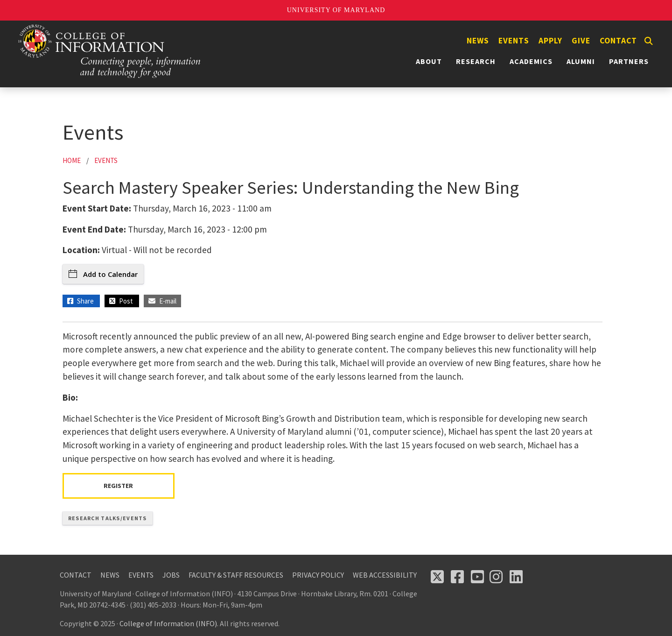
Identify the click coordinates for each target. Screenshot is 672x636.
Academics (531, 61)
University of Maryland (336, 10)
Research (476, 61)
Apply (550, 41)
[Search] (649, 41)
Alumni (581, 61)
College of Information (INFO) (168, 623)
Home (72, 160)
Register (118, 486)
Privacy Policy (318, 575)
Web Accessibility (385, 575)
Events (514, 41)
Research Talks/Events (108, 518)
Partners (629, 61)
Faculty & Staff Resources (236, 575)
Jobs (171, 575)
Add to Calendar (103, 274)
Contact (618, 41)
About (429, 61)
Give (581, 41)
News (478, 41)
